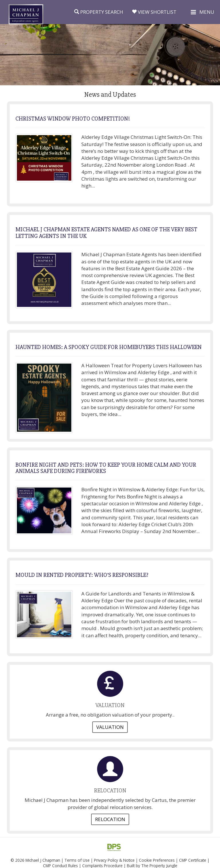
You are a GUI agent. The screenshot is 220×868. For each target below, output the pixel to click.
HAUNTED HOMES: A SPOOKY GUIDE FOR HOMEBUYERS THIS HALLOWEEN (109, 347)
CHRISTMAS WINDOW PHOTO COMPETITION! (73, 119)
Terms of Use (77, 860)
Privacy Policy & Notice (114, 860)
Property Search (99, 12)
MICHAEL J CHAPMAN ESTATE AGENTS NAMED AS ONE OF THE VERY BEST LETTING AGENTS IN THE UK (106, 233)
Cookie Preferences (157, 860)
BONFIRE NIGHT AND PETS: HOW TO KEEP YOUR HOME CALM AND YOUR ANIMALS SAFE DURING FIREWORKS (106, 468)
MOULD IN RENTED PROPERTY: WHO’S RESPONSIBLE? (82, 575)
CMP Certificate (193, 860)
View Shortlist (154, 12)
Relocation (110, 819)
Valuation (110, 727)
